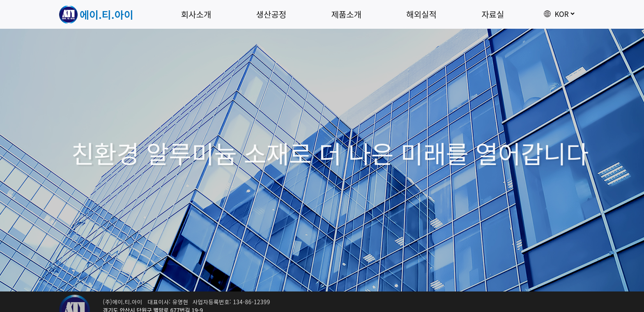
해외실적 (421, 14)
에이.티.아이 (107, 14)
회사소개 (196, 14)
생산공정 (271, 14)
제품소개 (346, 14)
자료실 (493, 14)
